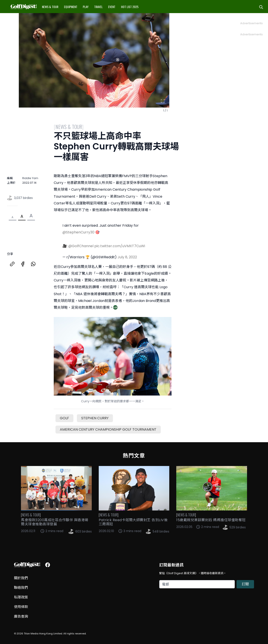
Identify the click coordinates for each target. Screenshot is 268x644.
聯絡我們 (21, 588)
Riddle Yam (30, 178)
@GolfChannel (81, 246)
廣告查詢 (21, 616)
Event (112, 7)
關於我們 (21, 578)
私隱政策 (21, 597)
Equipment (71, 7)
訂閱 (245, 584)
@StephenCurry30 (78, 232)
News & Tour (50, 7)
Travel (98, 7)
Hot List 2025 (130, 7)
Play (86, 7)
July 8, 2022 (127, 257)
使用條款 (21, 607)
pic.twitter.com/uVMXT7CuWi (120, 246)
